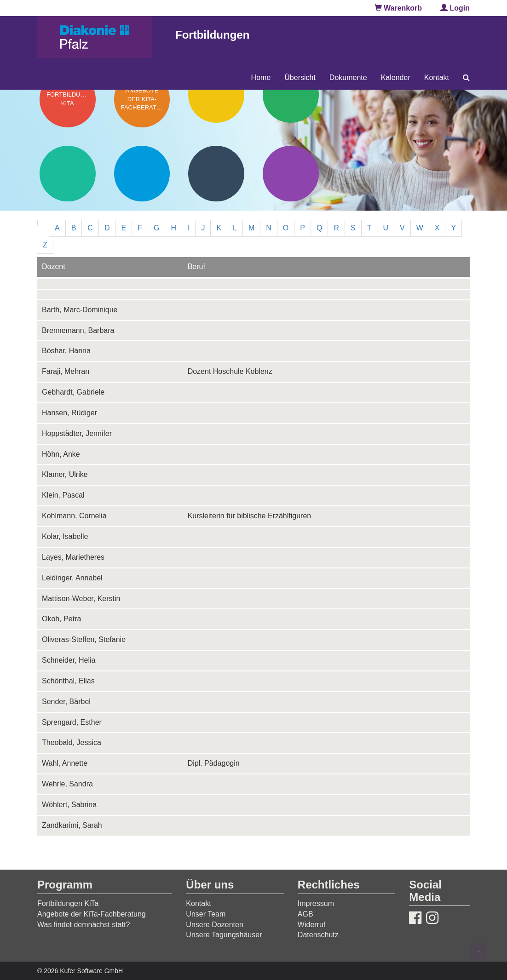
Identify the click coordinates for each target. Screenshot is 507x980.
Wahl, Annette (65, 763)
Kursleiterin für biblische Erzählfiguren (250, 516)
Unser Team (206, 914)
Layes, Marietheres (73, 557)
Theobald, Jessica (72, 742)
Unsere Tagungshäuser (224, 935)
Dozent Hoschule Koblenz (230, 371)
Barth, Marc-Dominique (80, 310)
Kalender (396, 77)
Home (261, 77)
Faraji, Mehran (66, 371)
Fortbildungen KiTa (68, 903)
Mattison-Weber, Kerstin (81, 599)
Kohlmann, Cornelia (74, 516)
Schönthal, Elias (68, 681)
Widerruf (311, 925)
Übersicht (300, 77)
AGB (305, 914)
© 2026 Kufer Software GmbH (80, 971)
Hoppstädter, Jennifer (77, 433)
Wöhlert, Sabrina (69, 805)
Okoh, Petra (61, 619)
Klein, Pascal (63, 495)
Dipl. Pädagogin (214, 763)
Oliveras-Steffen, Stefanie (84, 639)
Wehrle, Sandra (67, 784)
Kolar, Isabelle (65, 536)
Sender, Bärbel (66, 702)
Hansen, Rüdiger (69, 413)
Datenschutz (318, 935)
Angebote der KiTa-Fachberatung (92, 914)
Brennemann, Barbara (78, 330)
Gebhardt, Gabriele (73, 392)
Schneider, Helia (69, 660)
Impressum (316, 903)
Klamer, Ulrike (65, 474)
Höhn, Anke (61, 454)
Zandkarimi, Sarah (72, 825)
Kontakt (437, 77)
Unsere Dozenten (215, 925)
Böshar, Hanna (66, 351)
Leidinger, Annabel (72, 578)
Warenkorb (398, 8)
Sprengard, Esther (72, 722)
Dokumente (348, 77)
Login (455, 8)
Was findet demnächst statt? (84, 925)
